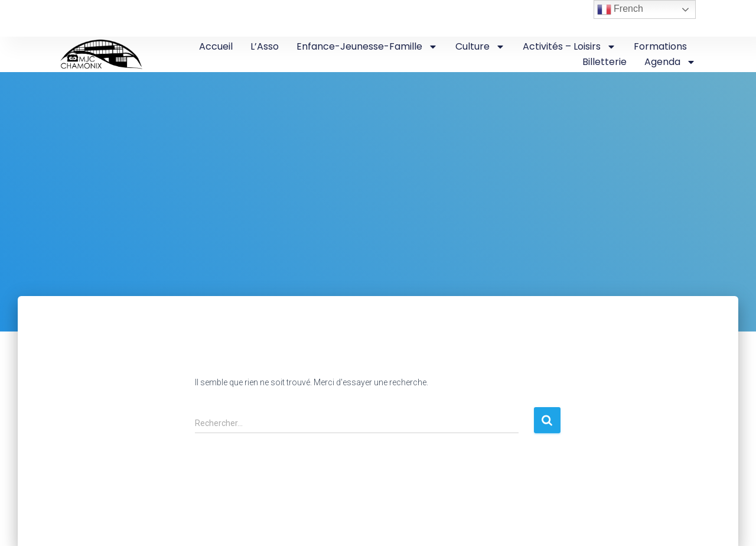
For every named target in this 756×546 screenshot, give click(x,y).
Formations (660, 46)
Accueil (216, 46)
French (620, 9)
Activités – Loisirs (569, 47)
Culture (480, 47)
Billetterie (605, 62)
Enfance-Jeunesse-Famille (367, 47)
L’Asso (265, 46)
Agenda (670, 62)
